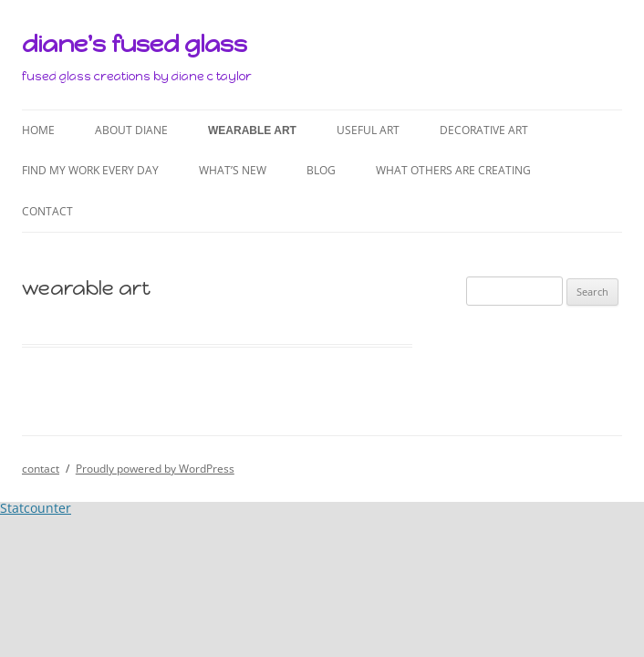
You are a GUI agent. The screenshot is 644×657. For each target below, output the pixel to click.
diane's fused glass (135, 44)
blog (321, 170)
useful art (368, 130)
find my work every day (90, 170)
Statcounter (36, 508)
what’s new (233, 170)
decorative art (484, 130)
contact (47, 211)
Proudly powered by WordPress (155, 469)
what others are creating (453, 170)
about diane (131, 130)
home (38, 130)
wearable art (252, 130)
